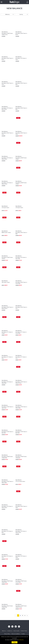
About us (4, 631)
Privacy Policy (7, 634)
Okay (14, 642)
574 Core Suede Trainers (20, 481)
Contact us (10, 631)
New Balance (5, 32)
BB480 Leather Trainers (6, 232)
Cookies (23, 634)
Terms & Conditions (16, 634)
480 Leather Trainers (6, 282)
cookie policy (21, 640)
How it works (16, 631)
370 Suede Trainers (5, 208)
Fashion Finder (24, 631)
